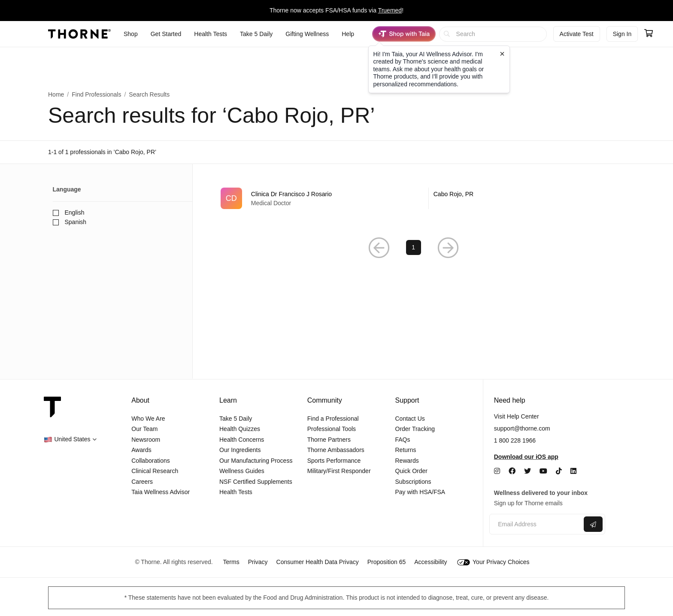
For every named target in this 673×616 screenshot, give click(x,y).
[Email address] (535, 524)
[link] (414, 198)
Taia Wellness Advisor (161, 492)
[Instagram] (497, 471)
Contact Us (410, 419)
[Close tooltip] (502, 54)
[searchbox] (493, 34)
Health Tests (236, 492)
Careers (142, 482)
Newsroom (146, 440)
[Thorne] (79, 34)
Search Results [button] (149, 94)
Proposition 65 (387, 562)
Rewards (407, 461)
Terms (231, 562)
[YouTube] (543, 471)
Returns (406, 450)
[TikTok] (559, 471)
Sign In (622, 34)
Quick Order (411, 471)
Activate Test (577, 34)
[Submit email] (593, 524)
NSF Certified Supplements (256, 482)
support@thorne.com (522, 428)
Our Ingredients (240, 450)
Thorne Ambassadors (336, 450)
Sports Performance (334, 461)
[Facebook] (512, 471)
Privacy (258, 562)
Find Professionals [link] (96, 94)
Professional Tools (332, 429)
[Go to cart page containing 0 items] (649, 34)
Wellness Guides (242, 471)
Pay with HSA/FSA (420, 492)
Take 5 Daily (236, 419)
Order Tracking (415, 429)
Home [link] (56, 94)
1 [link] (413, 248)
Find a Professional (333, 419)
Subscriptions (413, 482)
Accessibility (430, 562)
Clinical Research (155, 471)
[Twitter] (527, 471)
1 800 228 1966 (515, 440)
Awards (141, 450)
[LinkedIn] (573, 471)
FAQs (403, 440)
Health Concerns (242, 440)
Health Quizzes (240, 429)
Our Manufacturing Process (256, 461)
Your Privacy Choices (493, 562)
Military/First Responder (339, 471)
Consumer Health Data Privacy (318, 562)
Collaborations (151, 461)
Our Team (144, 429)
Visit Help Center (517, 416)
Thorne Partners (329, 440)
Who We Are (148, 419)
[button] (379, 248)
